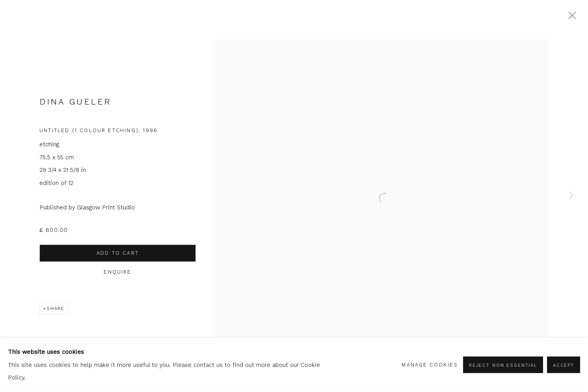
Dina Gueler (75, 102)
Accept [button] (564, 365)
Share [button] (56, 308)
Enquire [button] (114, 272)
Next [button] (571, 196)
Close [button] (570, 18)
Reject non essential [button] (503, 365)
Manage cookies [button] (430, 365)
